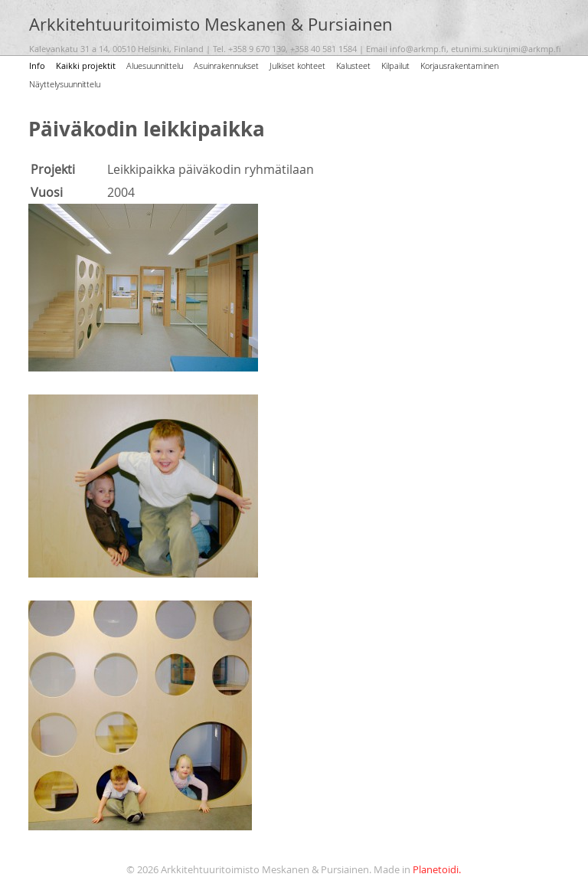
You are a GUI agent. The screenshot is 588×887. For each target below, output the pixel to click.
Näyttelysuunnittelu (65, 84)
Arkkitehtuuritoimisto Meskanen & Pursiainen (211, 25)
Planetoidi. (437, 870)
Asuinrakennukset (226, 65)
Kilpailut (395, 65)
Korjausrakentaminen (459, 65)
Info (37, 65)
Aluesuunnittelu (155, 65)
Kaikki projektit (86, 65)
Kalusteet (353, 65)
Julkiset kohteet (297, 65)
